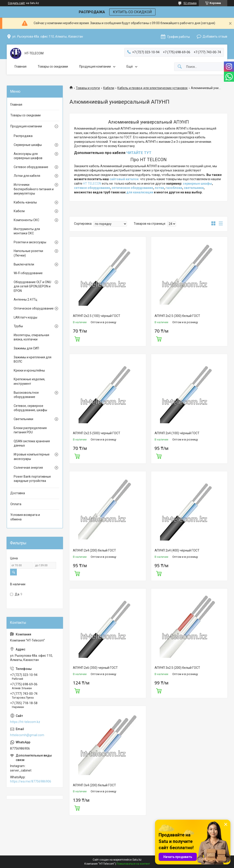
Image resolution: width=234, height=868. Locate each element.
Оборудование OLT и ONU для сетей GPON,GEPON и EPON (32, 286)
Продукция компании (95, 66)
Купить (77, 338)
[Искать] (180, 67)
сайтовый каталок (124, 179)
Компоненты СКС (26, 220)
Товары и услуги (88, 88)
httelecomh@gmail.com (27, 735)
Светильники (23, 419)
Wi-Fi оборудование (28, 273)
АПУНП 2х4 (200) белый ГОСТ (94, 550)
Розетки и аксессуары (30, 242)
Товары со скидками (53, 66)
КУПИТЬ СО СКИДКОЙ (132, 12)
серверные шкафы (197, 184)
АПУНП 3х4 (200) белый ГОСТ (94, 785)
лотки (159, 188)
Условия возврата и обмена (25, 517)
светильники (194, 188)
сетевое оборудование (92, 188)
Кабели (109, 88)
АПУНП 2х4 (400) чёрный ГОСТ (177, 550)
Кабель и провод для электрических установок (152, 88)
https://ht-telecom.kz (25, 722)
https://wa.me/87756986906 (31, 781)
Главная (21, 66)
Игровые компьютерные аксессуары (32, 457)
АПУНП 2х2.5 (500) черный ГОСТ (97, 433)
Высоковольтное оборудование (26, 395)
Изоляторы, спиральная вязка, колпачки (31, 337)
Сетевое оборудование (31, 167)
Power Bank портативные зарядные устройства (32, 479)
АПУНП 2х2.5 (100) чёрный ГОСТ (97, 316)
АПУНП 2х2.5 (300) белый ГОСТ (177, 316)
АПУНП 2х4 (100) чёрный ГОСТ (177, 433)
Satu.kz (137, 860)
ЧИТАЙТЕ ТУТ (139, 153)
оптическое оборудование (132, 188)
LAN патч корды (25, 317)
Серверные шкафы (28, 145)
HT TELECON (92, 184)
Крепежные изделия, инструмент (29, 381)
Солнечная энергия (28, 468)
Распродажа (23, 136)
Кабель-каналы (25, 202)
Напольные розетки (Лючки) (28, 253)
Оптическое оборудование (34, 308)
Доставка (18, 493)
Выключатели (24, 264)
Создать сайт (16, 3)
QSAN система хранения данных (32, 443)
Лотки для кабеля (27, 176)
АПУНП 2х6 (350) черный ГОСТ (95, 668)
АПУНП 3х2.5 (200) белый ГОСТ (177, 668)
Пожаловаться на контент (133, 864)
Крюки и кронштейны (29, 370)
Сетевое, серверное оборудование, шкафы (30, 408)
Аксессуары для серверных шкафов (28, 156)
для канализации (140, 192)
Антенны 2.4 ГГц (25, 299)
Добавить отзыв (215, 36)
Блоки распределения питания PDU (30, 430)
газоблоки (174, 188)
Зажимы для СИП (26, 348)
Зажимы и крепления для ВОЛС (33, 359)
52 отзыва (190, 3)
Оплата (16, 504)
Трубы (18, 326)
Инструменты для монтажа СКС (27, 231)
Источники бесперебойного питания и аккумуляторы (34, 189)
